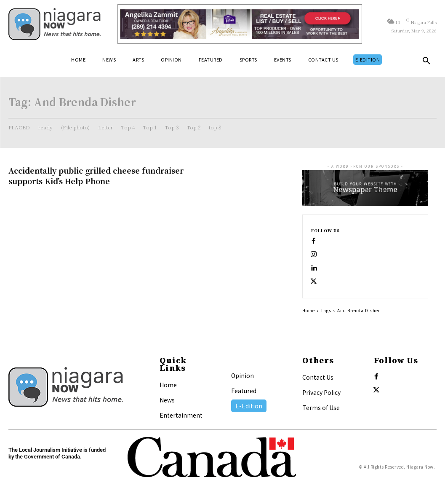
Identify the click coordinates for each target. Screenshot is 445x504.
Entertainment (181, 415)
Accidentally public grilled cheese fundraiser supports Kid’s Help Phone (96, 176)
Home (309, 310)
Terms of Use (321, 407)
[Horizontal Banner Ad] (240, 24)
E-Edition (249, 406)
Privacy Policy (321, 392)
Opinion (242, 375)
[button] (426, 62)
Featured (244, 391)
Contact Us (318, 377)
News (167, 400)
